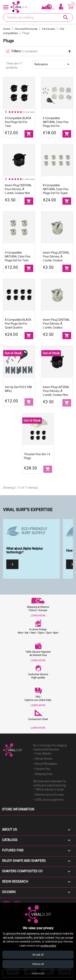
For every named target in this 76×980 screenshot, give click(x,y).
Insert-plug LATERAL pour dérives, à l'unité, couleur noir (56, 391)
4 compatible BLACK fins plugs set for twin (18, 122)
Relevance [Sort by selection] (53, 64)
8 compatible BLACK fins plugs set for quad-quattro (18, 324)
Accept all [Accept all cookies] (38, 955)
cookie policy (48, 946)
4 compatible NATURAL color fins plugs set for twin (18, 256)
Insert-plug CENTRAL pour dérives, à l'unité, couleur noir (18, 189)
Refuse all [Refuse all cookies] (38, 964)
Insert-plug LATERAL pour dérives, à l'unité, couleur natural (56, 257)
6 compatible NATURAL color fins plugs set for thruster (56, 122)
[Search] (38, 18)
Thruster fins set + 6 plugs (37, 456)
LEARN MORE (38, 616)
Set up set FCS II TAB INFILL (18, 389)
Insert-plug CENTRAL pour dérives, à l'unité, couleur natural (56, 324)
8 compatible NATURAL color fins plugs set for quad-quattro (56, 189)
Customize (38, 973)
